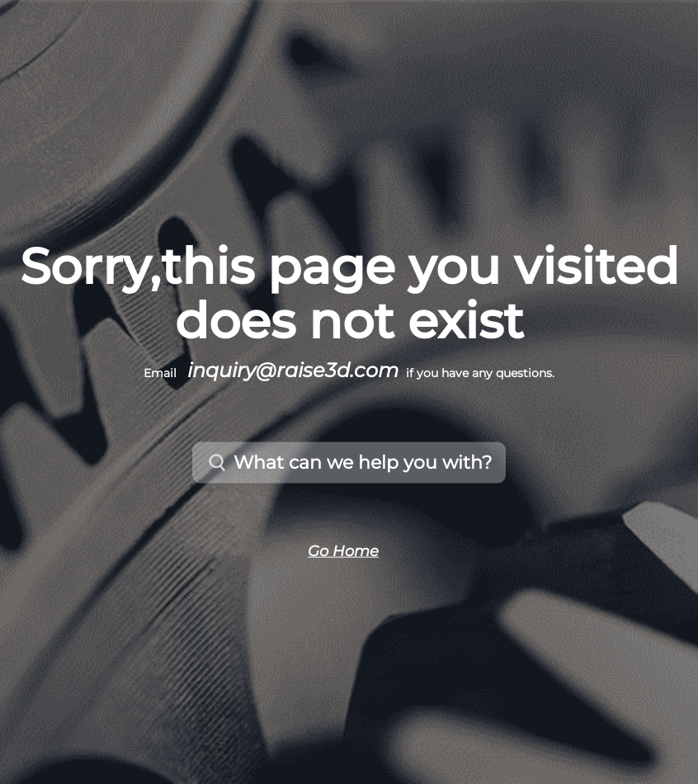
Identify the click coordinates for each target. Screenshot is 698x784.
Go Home (343, 550)
